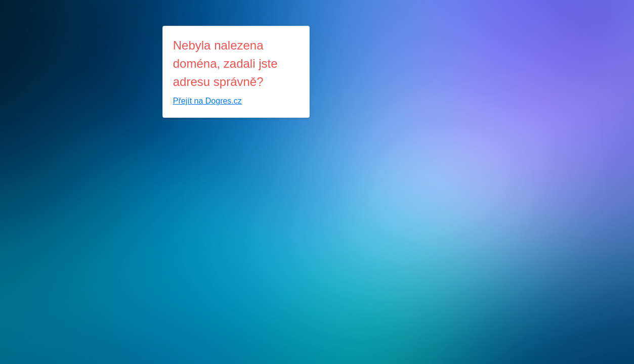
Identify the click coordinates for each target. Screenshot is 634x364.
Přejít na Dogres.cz (207, 101)
